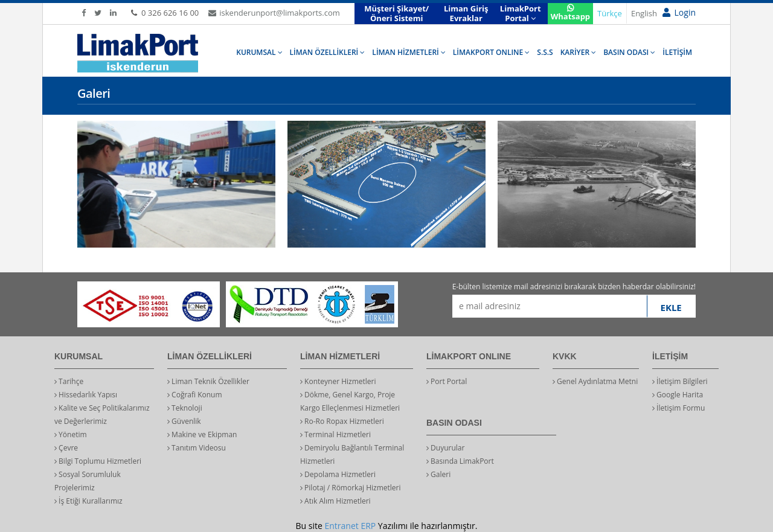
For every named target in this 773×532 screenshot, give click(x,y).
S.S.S (545, 52)
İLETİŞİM (677, 52)
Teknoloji (185, 408)
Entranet (341, 526)
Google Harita (678, 395)
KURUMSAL (259, 52)
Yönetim (71, 434)
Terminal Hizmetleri (335, 434)
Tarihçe (69, 381)
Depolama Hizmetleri (338, 474)
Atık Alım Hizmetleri (335, 501)
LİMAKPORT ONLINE (491, 52)
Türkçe (610, 13)
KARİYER (579, 52)
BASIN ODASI (629, 52)
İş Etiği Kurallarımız (88, 501)
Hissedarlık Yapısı (86, 395)
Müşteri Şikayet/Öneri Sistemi (396, 13)
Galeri (438, 474)
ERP (368, 526)
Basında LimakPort (460, 461)
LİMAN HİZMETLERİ (409, 52)
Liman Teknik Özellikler (208, 381)
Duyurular (445, 448)
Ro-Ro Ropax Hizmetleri (342, 421)
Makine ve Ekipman (202, 434)
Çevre (66, 448)
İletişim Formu (678, 408)
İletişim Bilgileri (680, 381)
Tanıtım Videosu (197, 448)
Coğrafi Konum (195, 395)
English (644, 13)
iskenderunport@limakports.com (274, 13)
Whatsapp (570, 13)
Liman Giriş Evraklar (466, 13)
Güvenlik (184, 421)
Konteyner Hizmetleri (338, 381)
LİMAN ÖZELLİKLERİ (328, 52)
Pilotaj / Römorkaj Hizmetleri (351, 488)
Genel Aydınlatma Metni (595, 381)
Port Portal (447, 381)
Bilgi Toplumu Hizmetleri (98, 461)
